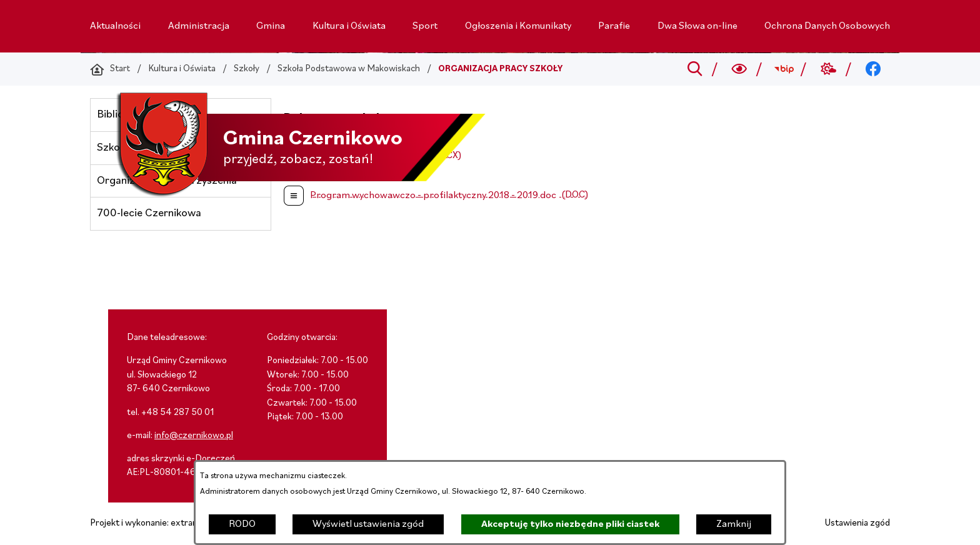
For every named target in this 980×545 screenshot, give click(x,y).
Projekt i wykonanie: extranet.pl (152, 523)
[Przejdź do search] (695, 69)
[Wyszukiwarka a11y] (740, 69)
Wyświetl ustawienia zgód (368, 524)
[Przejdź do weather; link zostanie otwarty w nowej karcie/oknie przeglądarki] (828, 69)
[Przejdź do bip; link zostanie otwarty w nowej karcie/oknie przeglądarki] (784, 69)
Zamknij (734, 524)
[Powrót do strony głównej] (110, 69)
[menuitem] (115, 26)
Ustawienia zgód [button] (857, 523)
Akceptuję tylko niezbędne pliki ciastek (570, 524)
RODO (242, 524)
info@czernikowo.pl (194, 436)
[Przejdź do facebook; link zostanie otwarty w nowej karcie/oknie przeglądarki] (873, 69)
